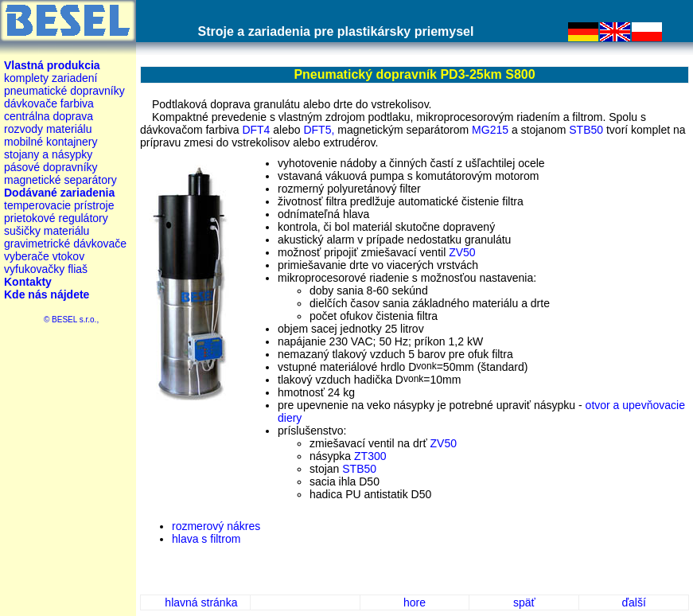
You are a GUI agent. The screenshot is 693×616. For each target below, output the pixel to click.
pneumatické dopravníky (64, 91)
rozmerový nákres (216, 526)
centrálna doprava (49, 116)
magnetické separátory (60, 180)
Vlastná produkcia (52, 65)
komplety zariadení (51, 78)
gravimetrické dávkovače (65, 244)
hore (415, 602)
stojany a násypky (48, 154)
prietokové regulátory (56, 218)
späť (524, 602)
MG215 (490, 130)
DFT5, (319, 130)
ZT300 (370, 456)
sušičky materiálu (47, 231)
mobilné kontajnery (51, 142)
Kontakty (28, 282)
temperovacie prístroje (59, 205)
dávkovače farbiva (49, 103)
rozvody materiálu (48, 129)
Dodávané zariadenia (59, 193)
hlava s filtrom (206, 539)
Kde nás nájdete (47, 294)
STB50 (586, 130)
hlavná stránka (201, 602)
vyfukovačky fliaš (46, 269)
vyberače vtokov (44, 256)
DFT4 (256, 130)
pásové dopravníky (51, 167)
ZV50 (462, 252)
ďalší (633, 602)
